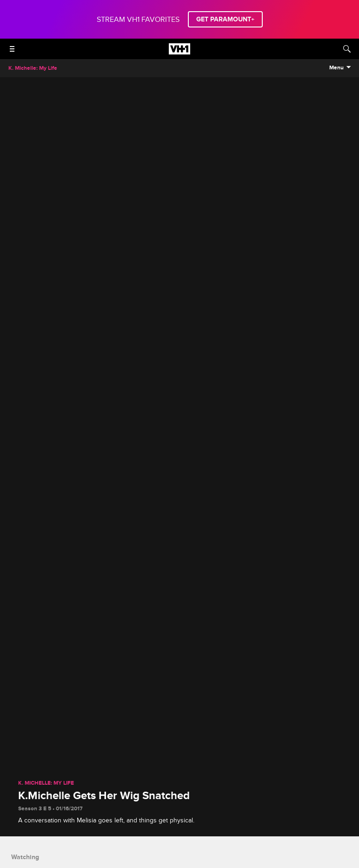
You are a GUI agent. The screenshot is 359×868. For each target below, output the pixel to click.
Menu (336, 68)
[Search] (347, 49)
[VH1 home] (179, 52)
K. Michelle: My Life (46, 783)
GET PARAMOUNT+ (225, 19)
